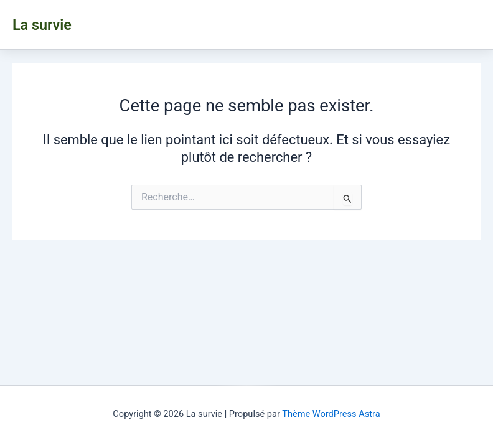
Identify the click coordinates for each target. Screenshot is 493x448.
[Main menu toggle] (474, 24)
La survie (42, 25)
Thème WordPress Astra (331, 414)
